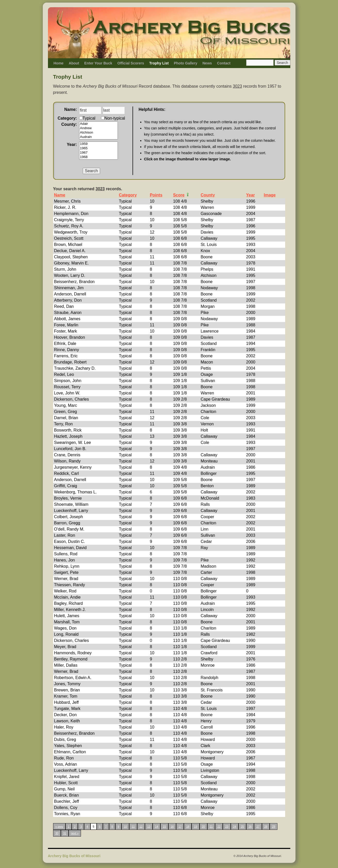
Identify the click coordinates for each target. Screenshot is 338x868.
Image (270, 195)
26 (250, 826)
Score (179, 195)
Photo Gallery (186, 63)
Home (59, 63)
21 (211, 826)
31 (65, 833)
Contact (224, 63)
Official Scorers (131, 63)
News (207, 63)
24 (235, 826)
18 (188, 826)
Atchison (98, 133)
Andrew (98, 128)
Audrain (98, 137)
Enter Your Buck (98, 63)
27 (258, 826)
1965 (98, 148)
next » (75, 833)
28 (266, 826)
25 (242, 826)
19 (195, 826)
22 (219, 826)
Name (60, 195)
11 (133, 826)
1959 (98, 144)
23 (227, 826)
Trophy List (159, 63)
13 (149, 826)
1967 (98, 153)
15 (164, 826)
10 (125, 826)
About (74, 63)
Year (251, 195)
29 (274, 826)
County (208, 195)
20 (203, 826)
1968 (98, 157)
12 (141, 826)
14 (156, 826)
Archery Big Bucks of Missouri (74, 856)
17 (180, 826)
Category (128, 195)
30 (57, 833)
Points (156, 195)
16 (172, 826)
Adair (98, 124)
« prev (59, 826)
